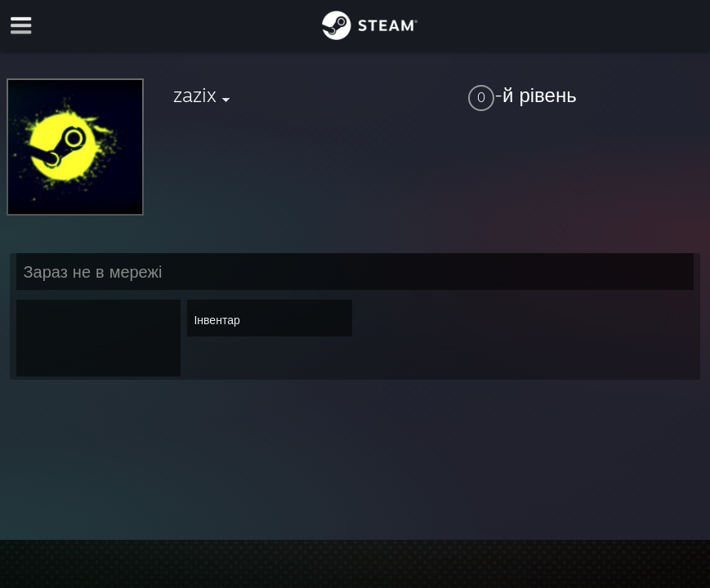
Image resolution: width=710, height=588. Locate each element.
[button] (586, 95)
